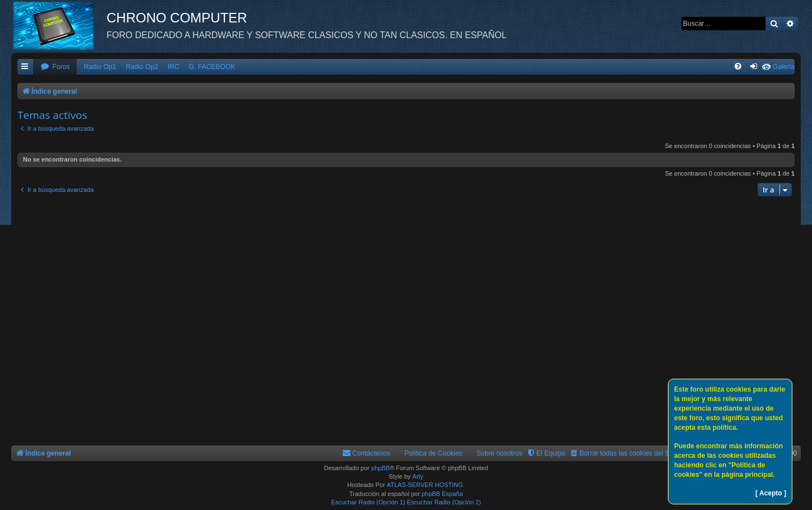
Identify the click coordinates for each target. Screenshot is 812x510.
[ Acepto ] (771, 493)
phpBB (380, 468)
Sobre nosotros (500, 453)
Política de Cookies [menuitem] (433, 453)
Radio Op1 (100, 67)
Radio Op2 (142, 67)
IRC (174, 67)
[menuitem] (55, 67)
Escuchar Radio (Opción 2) (444, 502)
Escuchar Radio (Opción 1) (368, 502)
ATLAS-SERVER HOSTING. (426, 485)
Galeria (784, 67)
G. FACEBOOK (212, 67)
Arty (418, 476)
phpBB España (442, 494)
